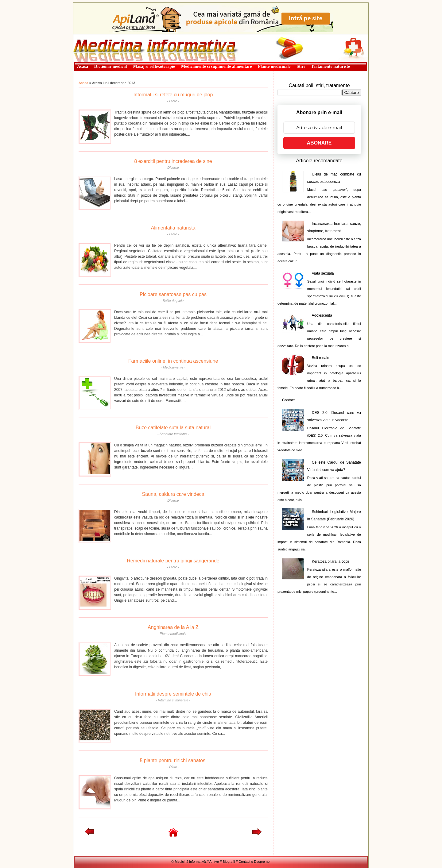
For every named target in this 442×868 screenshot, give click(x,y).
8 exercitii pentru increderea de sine (173, 161)
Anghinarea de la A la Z (173, 627)
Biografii (229, 862)
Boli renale (321, 358)
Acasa (83, 83)
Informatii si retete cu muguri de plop (173, 95)
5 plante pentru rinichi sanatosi (173, 760)
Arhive (214, 862)
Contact (288, 400)
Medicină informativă (90, 36)
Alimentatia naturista (173, 228)
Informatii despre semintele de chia (173, 694)
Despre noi (262, 862)
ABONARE (319, 143)
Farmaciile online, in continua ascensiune (173, 361)
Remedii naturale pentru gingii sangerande (173, 561)
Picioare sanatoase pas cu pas (173, 294)
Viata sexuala (323, 273)
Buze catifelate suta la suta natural (173, 428)
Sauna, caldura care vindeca (173, 494)
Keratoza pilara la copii (330, 561)
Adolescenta (322, 315)
